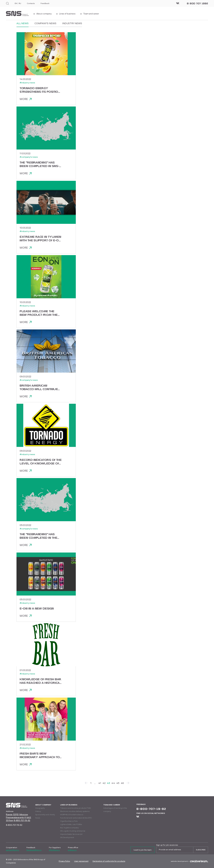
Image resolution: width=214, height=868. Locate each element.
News (38, 818)
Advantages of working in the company (115, 810)
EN (16, 3)
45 (118, 785)
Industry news (72, 23)
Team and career (112, 805)
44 (113, 785)
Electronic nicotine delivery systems (75, 811)
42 (104, 785)
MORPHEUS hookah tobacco (72, 815)
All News (23, 23)
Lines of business (69, 805)
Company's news (45, 23)
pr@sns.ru (72, 850)
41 (100, 785)
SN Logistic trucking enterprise (73, 831)
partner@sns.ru (12, 850)
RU (20, 3)
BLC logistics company (69, 828)
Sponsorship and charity (45, 815)
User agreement (81, 861)
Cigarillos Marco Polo (69, 821)
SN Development (67, 837)
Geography (40, 808)
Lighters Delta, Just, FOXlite (71, 824)
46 (122, 785)
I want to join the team (143, 850)
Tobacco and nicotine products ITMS (75, 808)
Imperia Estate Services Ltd (71, 834)
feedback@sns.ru (34, 850)
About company (43, 805)
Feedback (45, 3)
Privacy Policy (64, 861)
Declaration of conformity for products (109, 861)
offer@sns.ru (54, 850)
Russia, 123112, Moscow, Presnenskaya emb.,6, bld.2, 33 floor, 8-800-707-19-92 (19, 817)
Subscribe (201, 850)
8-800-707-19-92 (14, 825)
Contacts (31, 3)
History (38, 811)
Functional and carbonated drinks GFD (76, 818)
